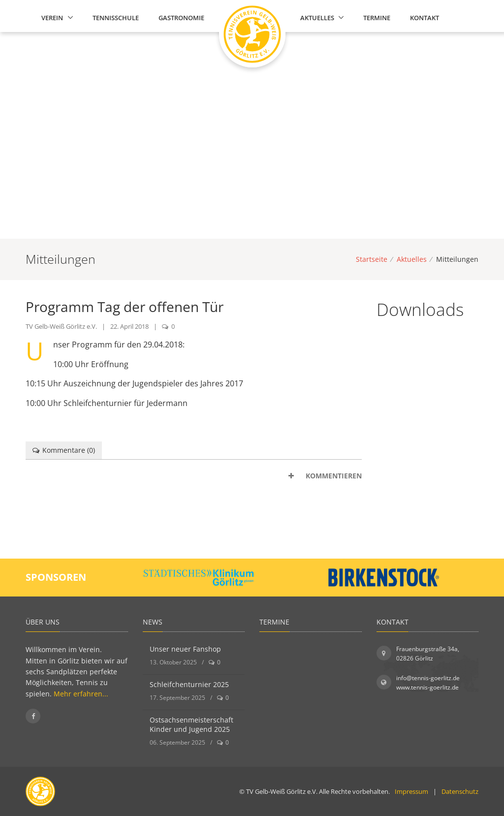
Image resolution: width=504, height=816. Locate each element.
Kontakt (425, 18)
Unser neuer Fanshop (185, 649)
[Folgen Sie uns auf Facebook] (33, 716)
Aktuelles (317, 18)
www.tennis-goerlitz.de (427, 687)
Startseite (372, 259)
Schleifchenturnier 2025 (189, 684)
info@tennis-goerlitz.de (428, 678)
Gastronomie (181, 18)
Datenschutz (460, 791)
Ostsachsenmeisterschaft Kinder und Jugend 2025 (191, 725)
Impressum (411, 791)
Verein (52, 18)
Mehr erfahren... (81, 694)
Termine (377, 18)
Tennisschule (116, 18)
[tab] (194, 476)
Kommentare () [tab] (64, 450)
